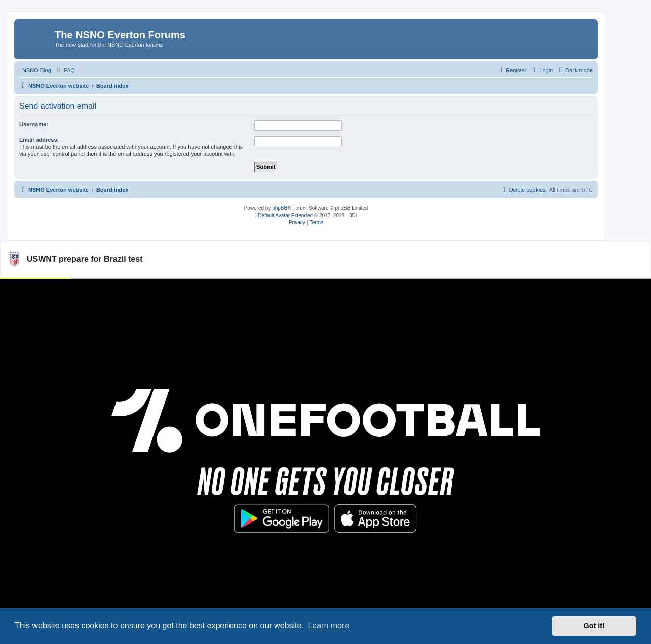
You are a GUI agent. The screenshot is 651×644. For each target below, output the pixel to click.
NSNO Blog (37, 70)
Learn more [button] (328, 626)
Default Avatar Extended (285, 215)
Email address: (39, 140)
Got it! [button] (594, 626)
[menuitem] (65, 70)
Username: (34, 124)
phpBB (280, 208)
